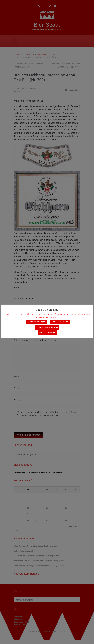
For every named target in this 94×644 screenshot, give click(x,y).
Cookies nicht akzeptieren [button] (47, 327)
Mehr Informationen (47, 332)
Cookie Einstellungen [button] (37, 322)
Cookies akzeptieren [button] (60, 322)
